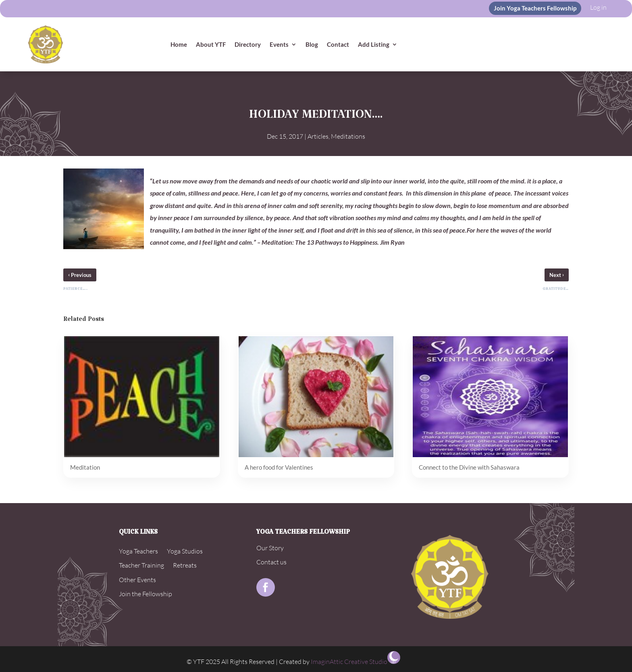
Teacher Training (141, 565)
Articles (318, 136)
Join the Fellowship (146, 594)
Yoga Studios (185, 551)
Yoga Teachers (138, 551)
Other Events (137, 580)
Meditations (348, 136)
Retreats (185, 565)
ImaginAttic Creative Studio (349, 662)
